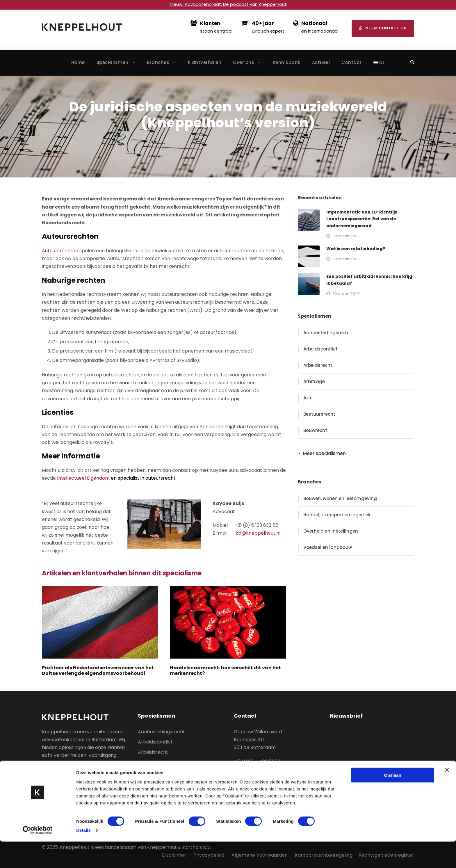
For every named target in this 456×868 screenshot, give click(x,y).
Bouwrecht (315, 430)
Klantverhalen (205, 62)
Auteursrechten (60, 251)
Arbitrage (314, 381)
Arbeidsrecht (318, 365)
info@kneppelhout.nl (258, 769)
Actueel (321, 62)
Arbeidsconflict (320, 349)
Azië (308, 398)
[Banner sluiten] (447, 796)
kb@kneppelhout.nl (258, 533)
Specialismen (113, 62)
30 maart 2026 (346, 236)
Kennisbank (287, 62)
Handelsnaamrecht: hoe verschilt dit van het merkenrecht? (225, 670)
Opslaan (392, 801)
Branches (158, 62)
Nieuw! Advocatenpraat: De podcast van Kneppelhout (228, 4)
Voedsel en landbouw (328, 547)
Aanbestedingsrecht (327, 333)
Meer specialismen (324, 453)
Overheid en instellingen (331, 531)
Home (78, 62)
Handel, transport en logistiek (337, 515)
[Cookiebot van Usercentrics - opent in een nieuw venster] (38, 857)
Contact (352, 62)
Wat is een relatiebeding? (356, 249)
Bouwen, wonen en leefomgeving (340, 498)
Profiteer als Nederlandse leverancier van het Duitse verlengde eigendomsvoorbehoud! (98, 670)
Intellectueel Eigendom (83, 478)
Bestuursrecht (319, 414)
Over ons (244, 62)
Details (83, 857)
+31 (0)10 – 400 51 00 (257, 761)
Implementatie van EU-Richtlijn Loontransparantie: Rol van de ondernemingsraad (362, 219)
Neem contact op (383, 28)
